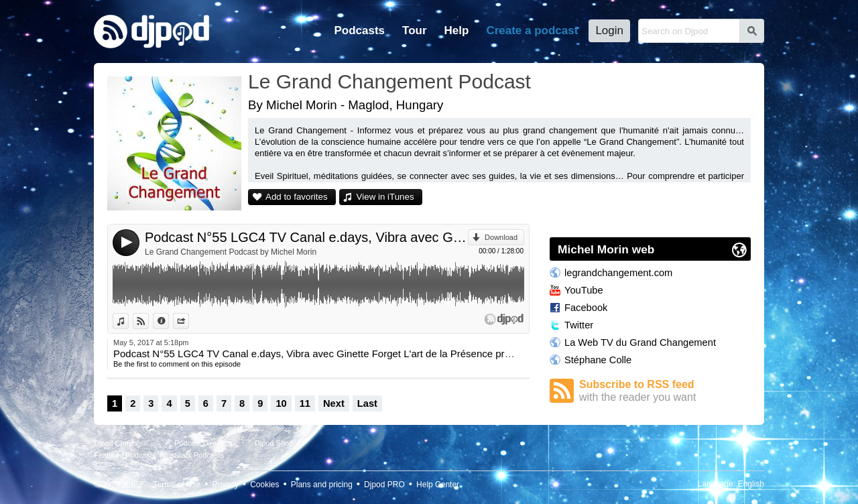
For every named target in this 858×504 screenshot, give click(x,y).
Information (169, 321)
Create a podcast (532, 30)
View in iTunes (385, 197)
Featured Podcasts (125, 455)
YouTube (584, 290)
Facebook (586, 308)
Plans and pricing (322, 485)
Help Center (438, 485)
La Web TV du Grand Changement (640, 342)
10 (281, 403)
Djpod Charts (115, 443)
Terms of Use (177, 485)
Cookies (264, 485)
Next (334, 403)
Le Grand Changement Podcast (389, 81)
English (751, 484)
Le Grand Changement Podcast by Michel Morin (231, 252)
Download (501, 237)
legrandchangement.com (618, 273)
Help (457, 30)
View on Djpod (148, 321)
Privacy (226, 485)
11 (305, 403)
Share (189, 321)
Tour (415, 30)
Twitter (579, 325)
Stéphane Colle (598, 360)
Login (609, 30)
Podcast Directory (203, 443)
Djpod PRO (384, 485)
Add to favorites (297, 197)
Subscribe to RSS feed (665, 391)
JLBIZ (132, 485)
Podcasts (359, 30)
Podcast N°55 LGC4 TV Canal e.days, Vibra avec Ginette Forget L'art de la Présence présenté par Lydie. (306, 237)
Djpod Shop (274, 443)
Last (367, 403)
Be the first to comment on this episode (177, 364)
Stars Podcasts (199, 455)
